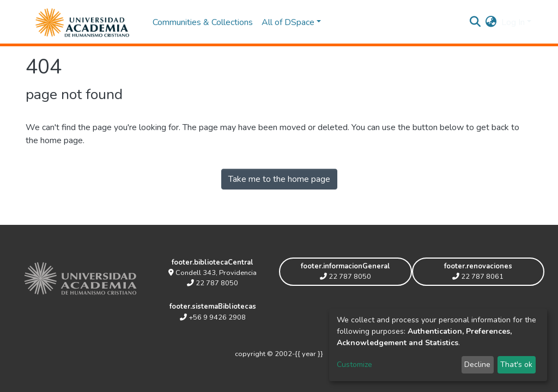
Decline (477, 365)
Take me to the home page (279, 179)
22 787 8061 (478, 277)
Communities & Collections (203, 22)
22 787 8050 (213, 283)
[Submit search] (475, 22)
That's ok (516, 365)
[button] (491, 22)
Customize (354, 365)
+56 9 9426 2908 (213, 317)
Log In (513, 22)
